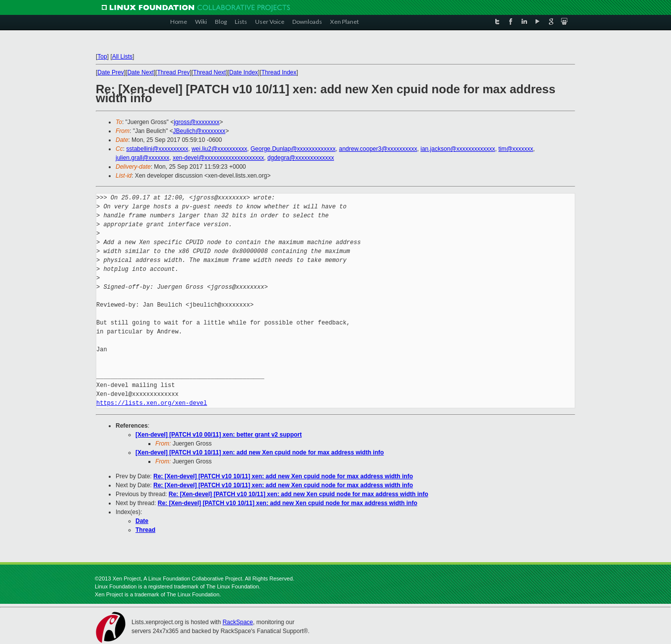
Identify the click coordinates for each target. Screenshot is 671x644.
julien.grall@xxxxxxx (142, 158)
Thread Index (279, 72)
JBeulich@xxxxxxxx (200, 131)
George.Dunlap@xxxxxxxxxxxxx (293, 149)
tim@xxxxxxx (516, 149)
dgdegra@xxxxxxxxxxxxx (301, 158)
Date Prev (110, 72)
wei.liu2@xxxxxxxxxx (219, 149)
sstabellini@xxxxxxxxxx (157, 149)
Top (102, 57)
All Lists (122, 57)
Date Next (140, 72)
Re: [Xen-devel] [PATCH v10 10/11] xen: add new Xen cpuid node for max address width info (283, 476)
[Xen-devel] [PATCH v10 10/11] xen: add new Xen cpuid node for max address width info (260, 452)
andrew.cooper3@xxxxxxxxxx (378, 149)
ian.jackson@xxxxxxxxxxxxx (458, 149)
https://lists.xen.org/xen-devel (152, 403)
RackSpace (237, 622)
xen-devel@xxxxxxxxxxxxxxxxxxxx (218, 158)
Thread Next (209, 72)
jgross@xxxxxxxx (197, 122)
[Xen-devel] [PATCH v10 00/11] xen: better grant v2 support (219, 435)
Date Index (244, 72)
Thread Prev (173, 72)
